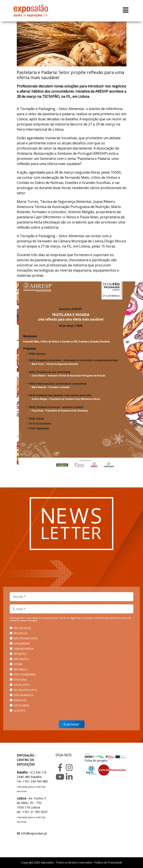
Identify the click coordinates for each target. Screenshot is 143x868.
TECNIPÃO (20, 654)
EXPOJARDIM (22, 643)
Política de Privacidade (108, 863)
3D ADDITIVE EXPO (25, 690)
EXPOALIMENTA (23, 695)
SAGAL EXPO (22, 685)
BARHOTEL (20, 700)
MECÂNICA (20, 669)
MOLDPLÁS (21, 633)
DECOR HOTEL (23, 628)
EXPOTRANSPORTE (26, 638)
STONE (18, 664)
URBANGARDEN (24, 649)
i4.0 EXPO (20, 711)
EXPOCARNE (21, 705)
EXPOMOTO (21, 659)
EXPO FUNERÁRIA (25, 674)
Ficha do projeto (96, 760)
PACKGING (20, 680)
